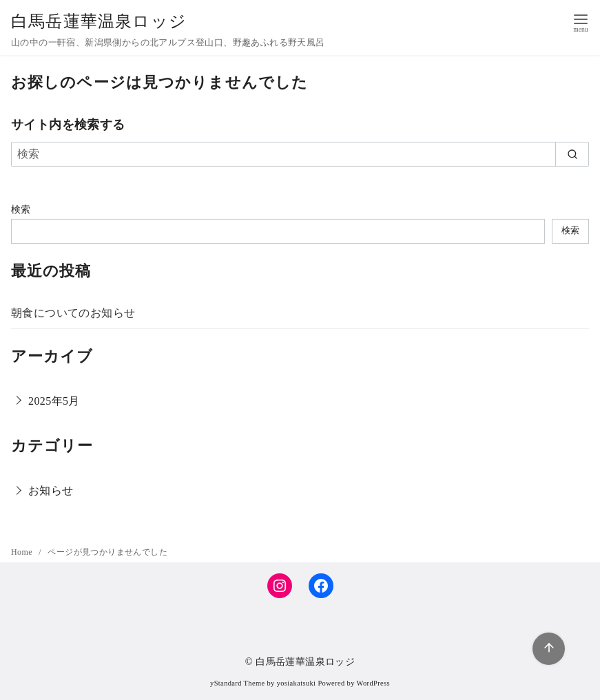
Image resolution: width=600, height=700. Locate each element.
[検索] (300, 154)
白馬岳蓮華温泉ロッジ (99, 21)
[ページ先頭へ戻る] (549, 649)
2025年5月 (54, 401)
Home (23, 552)
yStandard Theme (237, 683)
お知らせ (51, 490)
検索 (21, 209)
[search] (572, 154)
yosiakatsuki (297, 683)
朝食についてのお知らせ (73, 313)
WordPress (373, 683)
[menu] (581, 22)
